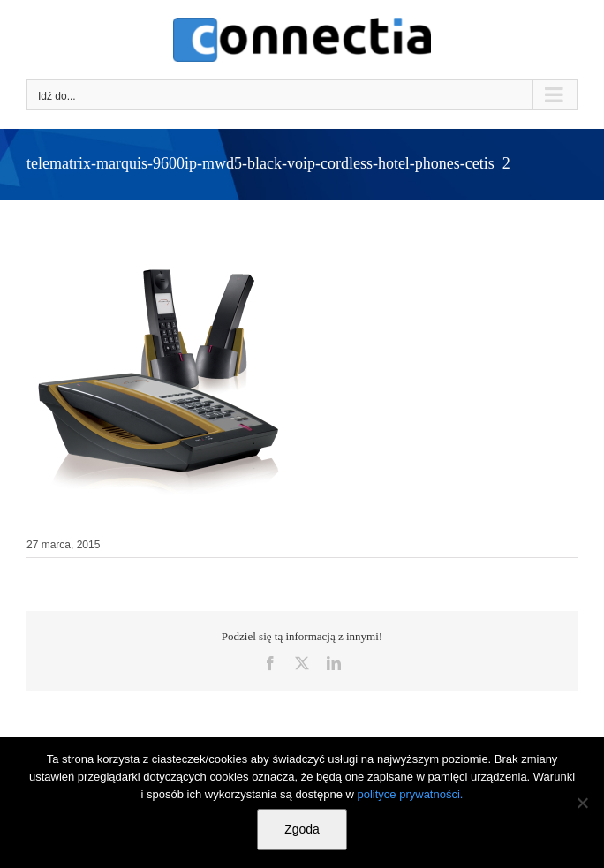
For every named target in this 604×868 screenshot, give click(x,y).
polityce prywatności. (411, 794)
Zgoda (302, 829)
